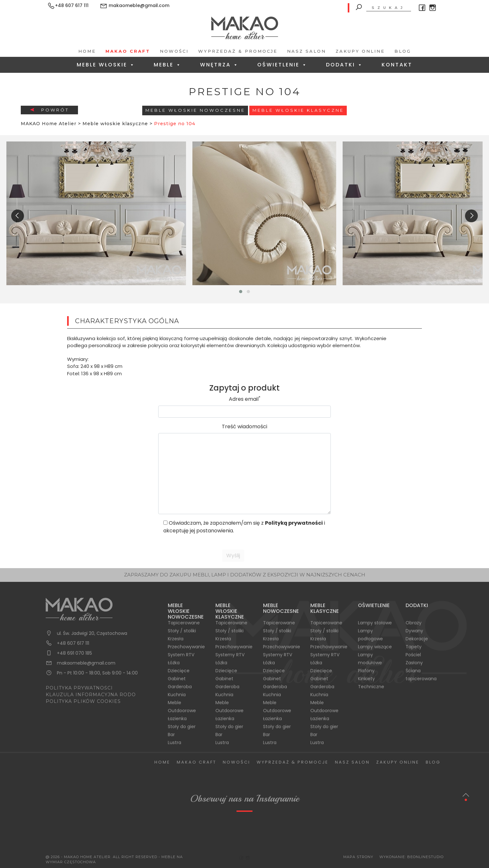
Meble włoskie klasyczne (298, 110)
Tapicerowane (184, 623)
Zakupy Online (360, 51)
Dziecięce (179, 671)
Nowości (174, 51)
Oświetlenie (282, 65)
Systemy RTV (230, 655)
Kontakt (397, 65)
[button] (241, 292)
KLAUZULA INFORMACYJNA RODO (91, 695)
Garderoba (180, 687)
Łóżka (174, 663)
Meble (168, 65)
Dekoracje (417, 639)
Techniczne (371, 687)
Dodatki (345, 65)
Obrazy (414, 623)
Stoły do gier (182, 727)
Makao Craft (128, 51)
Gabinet (177, 679)
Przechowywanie (186, 647)
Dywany (414, 631)
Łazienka (177, 719)
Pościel (413, 655)
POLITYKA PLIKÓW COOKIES (83, 701)
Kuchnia (177, 695)
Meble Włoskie (106, 65)
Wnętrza (219, 65)
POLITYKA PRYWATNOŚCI (79, 688)
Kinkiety (366, 679)
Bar (171, 735)
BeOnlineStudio (425, 857)
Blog (403, 51)
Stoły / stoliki (182, 631)
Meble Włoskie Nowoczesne (195, 110)
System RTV (181, 655)
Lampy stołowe (375, 623)
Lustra (175, 742)
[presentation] (18, 216)
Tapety (414, 647)
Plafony (366, 671)
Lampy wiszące (375, 647)
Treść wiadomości (244, 426)
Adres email (245, 399)
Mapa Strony (358, 857)
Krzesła (176, 639)
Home (87, 51)
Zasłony (414, 663)
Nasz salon (307, 51)
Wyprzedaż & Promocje (238, 51)
